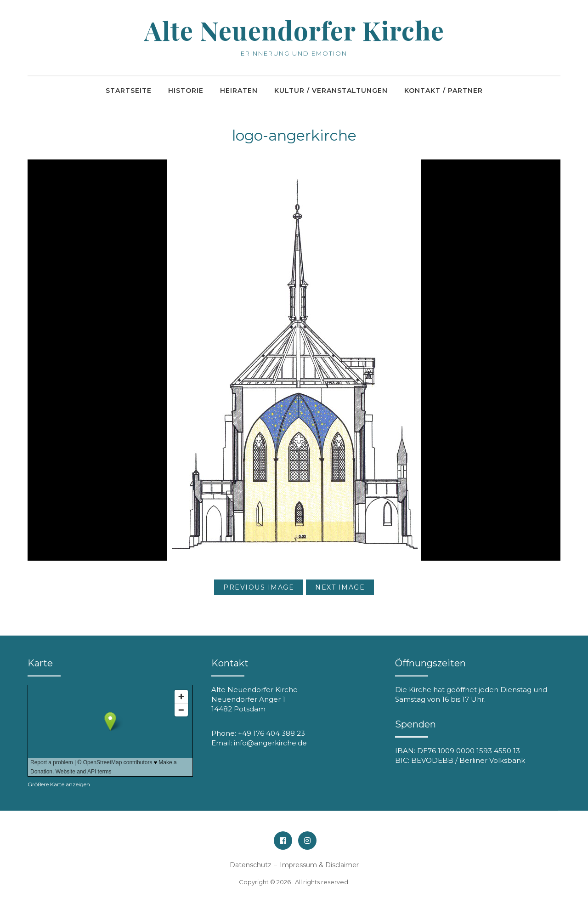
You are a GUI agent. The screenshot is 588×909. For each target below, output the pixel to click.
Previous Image (259, 587)
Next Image (340, 587)
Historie (186, 91)
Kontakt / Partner (444, 91)
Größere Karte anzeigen (59, 784)
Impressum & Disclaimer (319, 865)
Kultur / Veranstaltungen (331, 91)
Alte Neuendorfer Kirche (294, 30)
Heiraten (239, 91)
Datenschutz (251, 865)
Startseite (129, 91)
